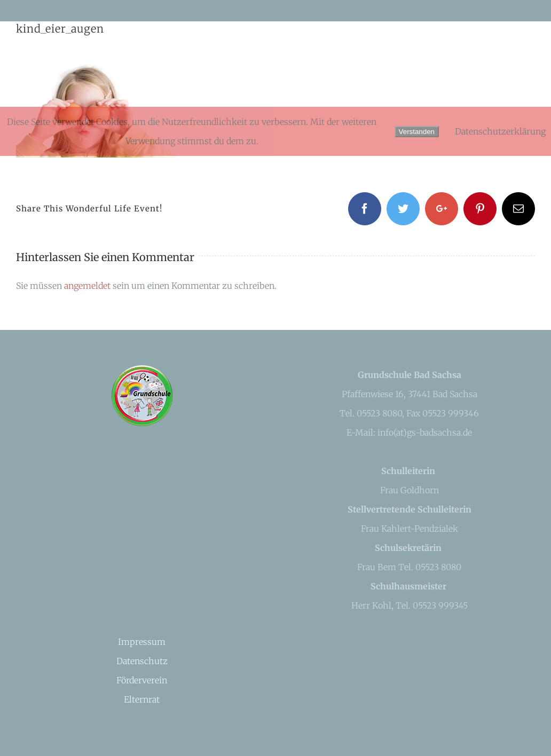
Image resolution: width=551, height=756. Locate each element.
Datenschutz (142, 661)
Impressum (142, 642)
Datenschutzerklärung (500, 131)
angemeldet (87, 286)
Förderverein (142, 680)
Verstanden (417, 132)
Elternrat (142, 699)
